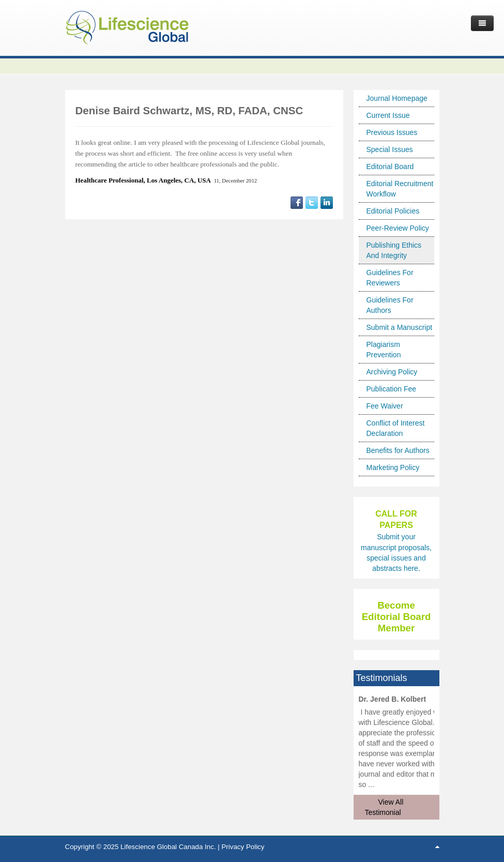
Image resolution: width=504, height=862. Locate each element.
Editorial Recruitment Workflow (400, 189)
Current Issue (388, 115)
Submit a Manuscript (400, 327)
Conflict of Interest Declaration (396, 428)
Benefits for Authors (398, 450)
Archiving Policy (392, 372)
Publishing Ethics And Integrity (394, 250)
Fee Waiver (385, 406)
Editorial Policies (393, 211)
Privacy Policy (243, 847)
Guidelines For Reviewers (390, 278)
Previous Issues (392, 132)
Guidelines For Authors (390, 305)
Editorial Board (390, 167)
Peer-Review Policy (398, 228)
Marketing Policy (393, 467)
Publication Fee (392, 389)
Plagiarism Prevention (384, 350)
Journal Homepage (397, 98)
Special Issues (390, 149)
